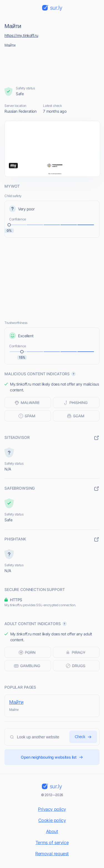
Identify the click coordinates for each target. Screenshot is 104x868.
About (52, 831)
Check (83, 737)
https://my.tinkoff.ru (21, 35)
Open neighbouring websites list (52, 757)
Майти (16, 702)
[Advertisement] (52, 65)
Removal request (52, 854)
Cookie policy (52, 820)
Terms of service (52, 842)
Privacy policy (52, 809)
